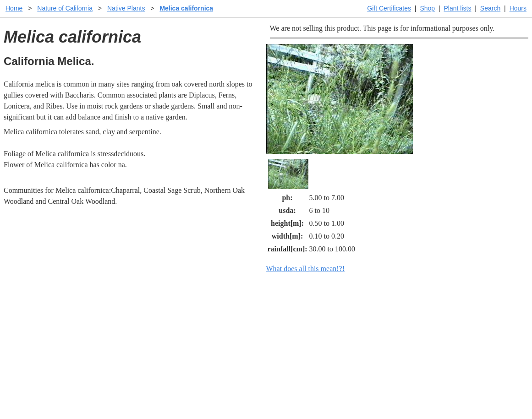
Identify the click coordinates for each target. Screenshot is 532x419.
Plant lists (458, 8)
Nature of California (65, 8)
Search (490, 8)
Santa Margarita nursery (421, 328)
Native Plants (126, 8)
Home (14, 8)
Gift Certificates (389, 8)
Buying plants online (299, 328)
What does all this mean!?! (306, 269)
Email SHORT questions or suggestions (211, 389)
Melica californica (186, 8)
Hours (518, 8)
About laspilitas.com (416, 342)
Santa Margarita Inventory (424, 313)
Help (275, 313)
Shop (427, 8)
